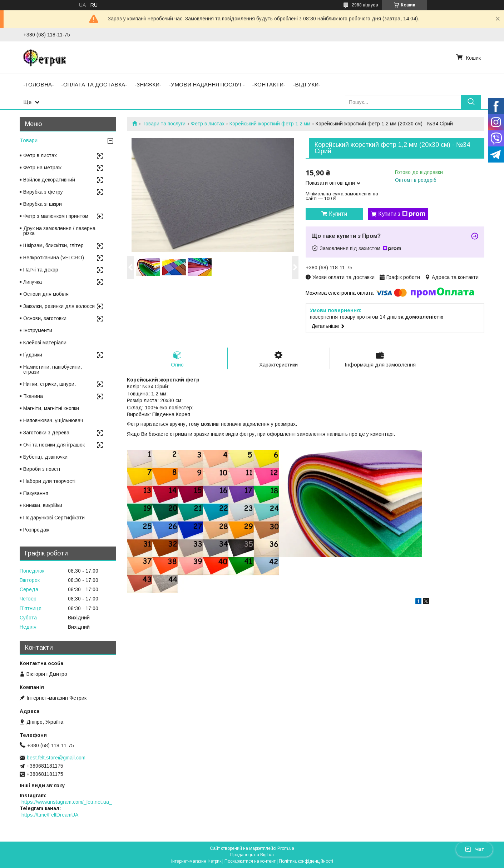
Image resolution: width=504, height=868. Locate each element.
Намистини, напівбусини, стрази (53, 369)
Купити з (402, 214)
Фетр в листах (208, 124)
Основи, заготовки (45, 318)
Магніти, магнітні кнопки (51, 408)
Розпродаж (36, 530)
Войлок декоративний (49, 180)
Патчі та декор (41, 270)
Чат (474, 849)
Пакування (36, 493)
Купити (338, 214)
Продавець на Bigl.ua (252, 855)
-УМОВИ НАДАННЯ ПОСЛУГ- (207, 84)
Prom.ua (286, 848)
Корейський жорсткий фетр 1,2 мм (270, 124)
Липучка (33, 282)
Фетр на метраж (42, 168)
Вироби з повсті (42, 469)
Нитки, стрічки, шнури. (50, 384)
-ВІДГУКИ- (307, 84)
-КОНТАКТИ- (269, 84)
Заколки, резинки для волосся (59, 306)
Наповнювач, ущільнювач (53, 420)
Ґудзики (33, 355)
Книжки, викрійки (43, 505)
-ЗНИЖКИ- (148, 84)
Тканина (33, 396)
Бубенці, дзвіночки (45, 457)
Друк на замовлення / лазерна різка (59, 231)
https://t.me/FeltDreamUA (50, 815)
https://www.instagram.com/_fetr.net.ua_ (67, 802)
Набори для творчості (49, 481)
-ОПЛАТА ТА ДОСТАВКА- (94, 84)
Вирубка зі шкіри (43, 204)
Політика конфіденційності (306, 861)
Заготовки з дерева (46, 433)
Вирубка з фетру (43, 192)
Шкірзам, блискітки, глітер (53, 245)
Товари (29, 140)
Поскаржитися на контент (250, 861)
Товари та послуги (164, 124)
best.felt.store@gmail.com (56, 758)
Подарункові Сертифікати (54, 518)
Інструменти (38, 330)
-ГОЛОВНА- (39, 84)
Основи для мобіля (46, 294)
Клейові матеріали (45, 343)
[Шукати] (471, 102)
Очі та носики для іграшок (54, 445)
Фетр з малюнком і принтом (56, 216)
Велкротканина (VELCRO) (54, 258)
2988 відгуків (365, 5)
